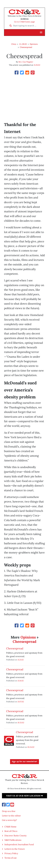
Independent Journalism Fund (19, 844)
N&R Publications (13, 840)
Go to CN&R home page (24, 22)
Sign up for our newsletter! (24, 762)
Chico (14, 44)
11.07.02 (21, 702)
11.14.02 (21, 681)
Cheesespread (26, 47)
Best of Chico (11, 831)
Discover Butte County (15, 836)
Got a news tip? (9, 820)
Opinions (34, 44)
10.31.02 (21, 723)
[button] (41, 32)
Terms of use (11, 858)
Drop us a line (9, 811)
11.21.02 (21, 660)
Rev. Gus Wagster (26, 62)
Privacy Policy (11, 853)
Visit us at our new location (24, 796)
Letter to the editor (11, 816)
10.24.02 (31, 747)
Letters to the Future (15, 849)
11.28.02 (23, 44)
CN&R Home (10, 827)
